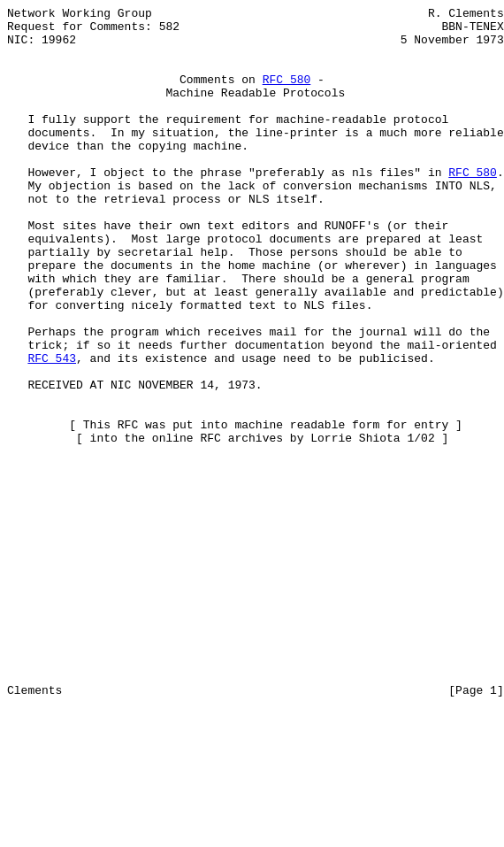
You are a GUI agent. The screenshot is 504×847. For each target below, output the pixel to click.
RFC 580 (287, 95)
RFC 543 (52, 429)
